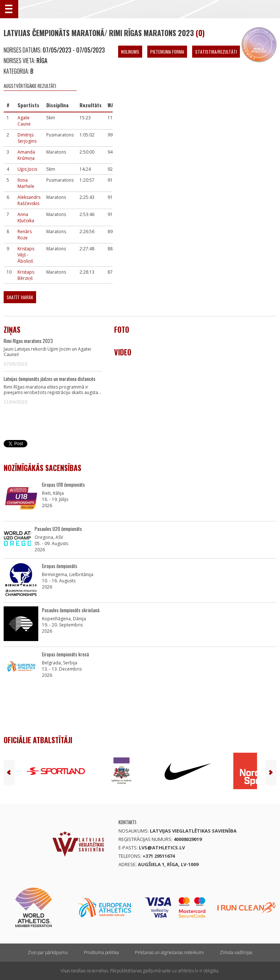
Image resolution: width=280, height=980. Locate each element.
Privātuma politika (101, 952)
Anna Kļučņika (26, 217)
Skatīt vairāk (20, 297)
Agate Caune (24, 121)
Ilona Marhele (26, 183)
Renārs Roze (25, 235)
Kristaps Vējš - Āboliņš (26, 255)
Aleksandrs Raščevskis (29, 200)
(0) (200, 33)
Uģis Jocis (27, 169)
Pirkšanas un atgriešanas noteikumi (169, 952)
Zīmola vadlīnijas (236, 952)
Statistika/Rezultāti (216, 52)
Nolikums (130, 52)
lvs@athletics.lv (162, 848)
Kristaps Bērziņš (26, 275)
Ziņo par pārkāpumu (48, 952)
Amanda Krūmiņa (26, 155)
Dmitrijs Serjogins (27, 138)
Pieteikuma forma (167, 52)
